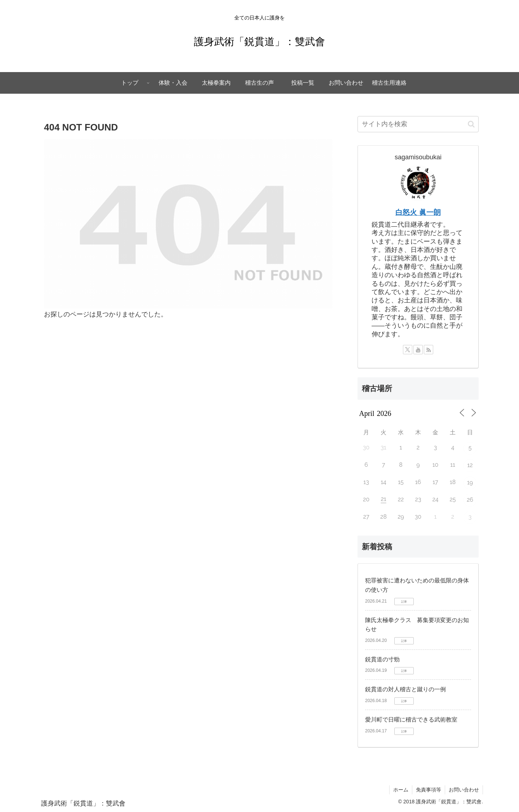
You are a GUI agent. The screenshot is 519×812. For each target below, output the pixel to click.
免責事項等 (429, 790)
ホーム (401, 790)
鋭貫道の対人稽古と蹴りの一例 (405, 689)
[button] (471, 124)
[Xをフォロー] (408, 350)
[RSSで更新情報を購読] (429, 350)
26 (470, 500)
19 (470, 482)
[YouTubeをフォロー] (418, 350)
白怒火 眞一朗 (418, 212)
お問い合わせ (464, 790)
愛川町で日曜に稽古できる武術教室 (411, 720)
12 (470, 465)
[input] (418, 124)
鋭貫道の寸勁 (382, 659)
